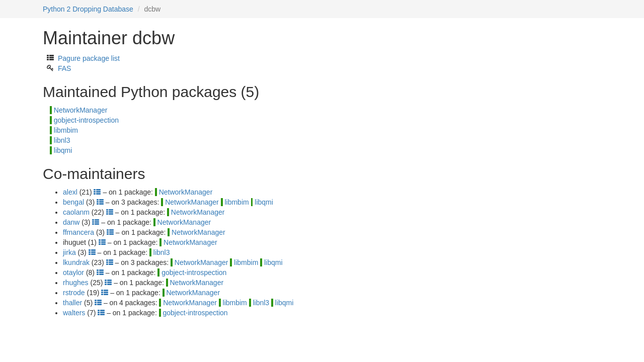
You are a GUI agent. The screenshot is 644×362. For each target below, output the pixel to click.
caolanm (76, 212)
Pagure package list (89, 58)
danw (71, 222)
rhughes (76, 283)
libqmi (63, 150)
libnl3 (62, 140)
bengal (73, 202)
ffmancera (78, 232)
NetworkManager (81, 110)
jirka (69, 252)
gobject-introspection (86, 120)
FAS (64, 68)
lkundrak (76, 262)
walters (74, 313)
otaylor (73, 273)
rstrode (74, 293)
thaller (72, 303)
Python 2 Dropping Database (88, 9)
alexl (70, 192)
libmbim (66, 130)
